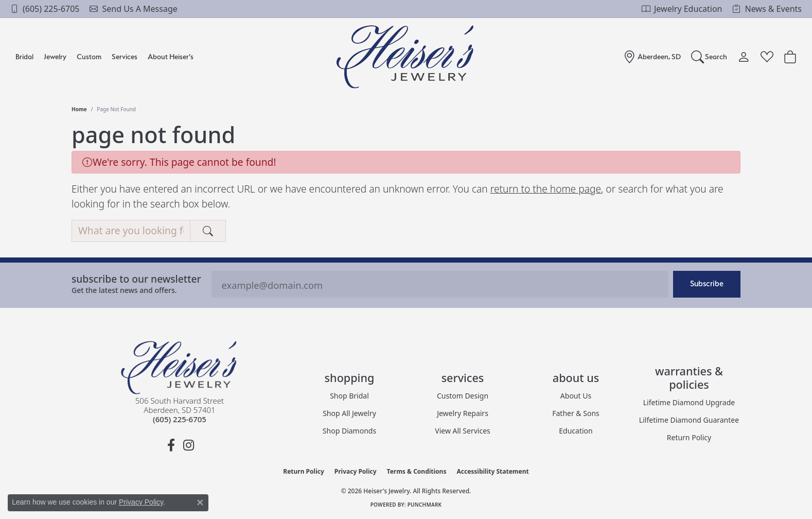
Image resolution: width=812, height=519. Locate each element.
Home (79, 109)
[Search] (709, 57)
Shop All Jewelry (349, 413)
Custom (89, 56)
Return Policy (689, 437)
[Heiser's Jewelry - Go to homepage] (180, 368)
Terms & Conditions (417, 471)
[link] (45, 9)
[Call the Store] (180, 419)
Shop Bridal (349, 396)
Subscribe (707, 283)
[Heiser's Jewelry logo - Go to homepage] (406, 57)
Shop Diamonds (349, 431)
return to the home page (546, 189)
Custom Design (463, 396)
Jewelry (55, 56)
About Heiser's (171, 56)
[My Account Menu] (744, 57)
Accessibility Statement (492, 471)
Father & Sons (576, 413)
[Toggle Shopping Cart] (790, 57)
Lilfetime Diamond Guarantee (689, 420)
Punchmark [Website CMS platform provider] (425, 505)
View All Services (463, 431)
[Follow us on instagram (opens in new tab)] (188, 445)
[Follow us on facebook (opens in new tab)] (171, 445)
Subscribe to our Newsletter (136, 279)
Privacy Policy (356, 471)
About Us (576, 396)
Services (125, 56)
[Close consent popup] (200, 503)
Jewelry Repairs (463, 413)
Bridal (24, 56)
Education (576, 431)
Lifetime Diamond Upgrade (689, 402)
